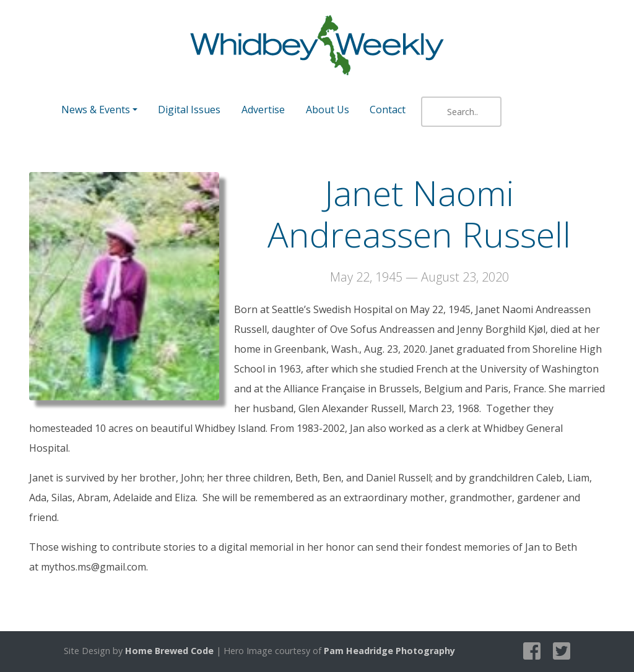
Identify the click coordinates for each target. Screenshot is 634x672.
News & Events (96, 110)
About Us (328, 110)
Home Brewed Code (169, 651)
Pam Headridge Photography (389, 651)
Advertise (263, 110)
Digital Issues (189, 110)
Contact (388, 110)
